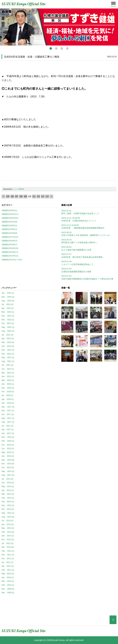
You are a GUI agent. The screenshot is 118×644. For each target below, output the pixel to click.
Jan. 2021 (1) (8, 376)
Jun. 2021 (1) (8, 369)
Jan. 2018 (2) (8, 403)
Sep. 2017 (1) (8, 418)
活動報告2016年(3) (9, 241)
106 (12, 196)
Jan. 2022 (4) (8, 346)
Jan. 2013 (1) (8, 536)
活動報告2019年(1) (9, 229)
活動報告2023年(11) (10, 214)
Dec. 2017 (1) (8, 407)
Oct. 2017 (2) (8, 414)
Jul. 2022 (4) (7, 335)
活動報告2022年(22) (10, 218)
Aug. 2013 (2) (8, 517)
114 (47, 196)
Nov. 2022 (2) (8, 320)
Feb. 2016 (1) (8, 441)
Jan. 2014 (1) (8, 502)
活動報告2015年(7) (9, 245)
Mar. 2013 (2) (8, 528)
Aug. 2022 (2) (8, 331)
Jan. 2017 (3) (8, 433)
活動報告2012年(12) (10, 256)
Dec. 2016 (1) (8, 437)
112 (38, 196)
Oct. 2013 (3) (8, 509)
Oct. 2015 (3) (8, 445)
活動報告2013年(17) (10, 252)
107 (17, 196)
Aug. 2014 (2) (8, 475)
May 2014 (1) (8, 486)
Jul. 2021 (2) (7, 365)
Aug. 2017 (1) (8, 422)
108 (21, 196)
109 (25, 196)
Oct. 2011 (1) (8, 559)
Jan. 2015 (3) (8, 456)
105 (8, 196)
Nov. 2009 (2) (8, 593)
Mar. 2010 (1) (8, 581)
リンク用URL (19, 189)
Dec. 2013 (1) (8, 505)
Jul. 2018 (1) (7, 395)
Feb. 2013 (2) (8, 532)
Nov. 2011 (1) (8, 555)
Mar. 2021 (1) (8, 373)
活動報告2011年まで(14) (12, 260)
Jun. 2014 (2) (8, 483)
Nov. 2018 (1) (8, 388)
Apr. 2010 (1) (8, 578)
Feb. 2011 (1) (8, 570)
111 (34, 196)
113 (43, 196)
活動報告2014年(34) (10, 248)
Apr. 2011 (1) (8, 566)
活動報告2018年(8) (9, 233)
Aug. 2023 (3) (8, 301)
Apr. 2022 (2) (8, 339)
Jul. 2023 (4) (7, 304)
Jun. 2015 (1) (8, 449)
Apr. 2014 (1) (8, 490)
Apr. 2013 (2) (8, 524)
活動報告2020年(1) (9, 226)
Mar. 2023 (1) (8, 312)
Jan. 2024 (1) (8, 293)
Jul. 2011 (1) (7, 562)
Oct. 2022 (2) (8, 323)
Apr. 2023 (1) (8, 308)
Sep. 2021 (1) (8, 357)
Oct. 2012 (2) (8, 540)
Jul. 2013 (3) (7, 521)
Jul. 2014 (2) (7, 479)
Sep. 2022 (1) (8, 327)
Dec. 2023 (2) (8, 297)
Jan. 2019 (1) (8, 384)
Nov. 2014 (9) (8, 464)
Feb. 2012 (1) (8, 551)
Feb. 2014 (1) (8, 498)
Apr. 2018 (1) (8, 399)
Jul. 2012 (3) (7, 543)
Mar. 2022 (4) (8, 342)
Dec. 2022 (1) (8, 316)
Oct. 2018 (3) (8, 392)
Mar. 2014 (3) (8, 494)
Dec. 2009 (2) (8, 589)
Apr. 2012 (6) (8, 547)
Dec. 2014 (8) (8, 460)
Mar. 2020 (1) (8, 380)
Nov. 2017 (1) (8, 411)
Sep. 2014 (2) (8, 471)
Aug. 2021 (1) (8, 361)
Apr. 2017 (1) (8, 430)
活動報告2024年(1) (9, 210)
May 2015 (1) (8, 452)
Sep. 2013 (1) (8, 513)
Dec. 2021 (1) (8, 350)
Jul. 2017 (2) (7, 426)
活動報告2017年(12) (10, 237)
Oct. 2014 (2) (8, 467)
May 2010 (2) (8, 574)
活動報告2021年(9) (9, 222)
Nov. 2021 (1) (8, 354)
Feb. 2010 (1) (8, 585)
